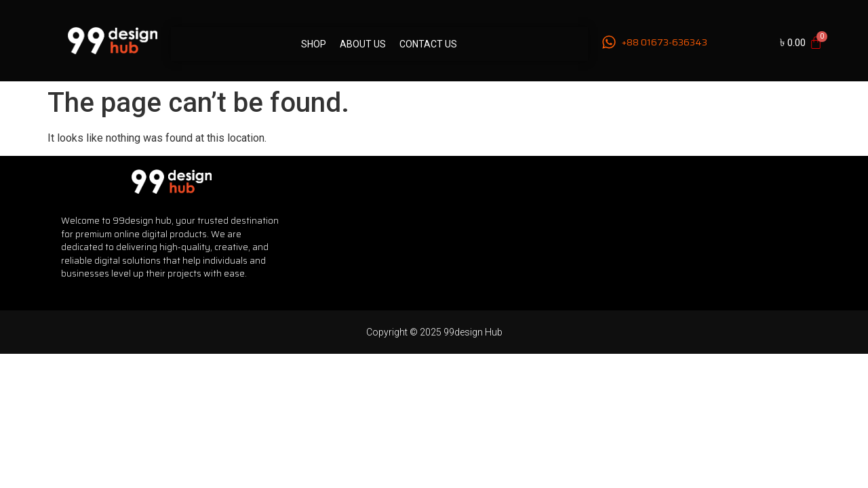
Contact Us (428, 44)
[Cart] (801, 43)
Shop (314, 44)
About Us (363, 44)
